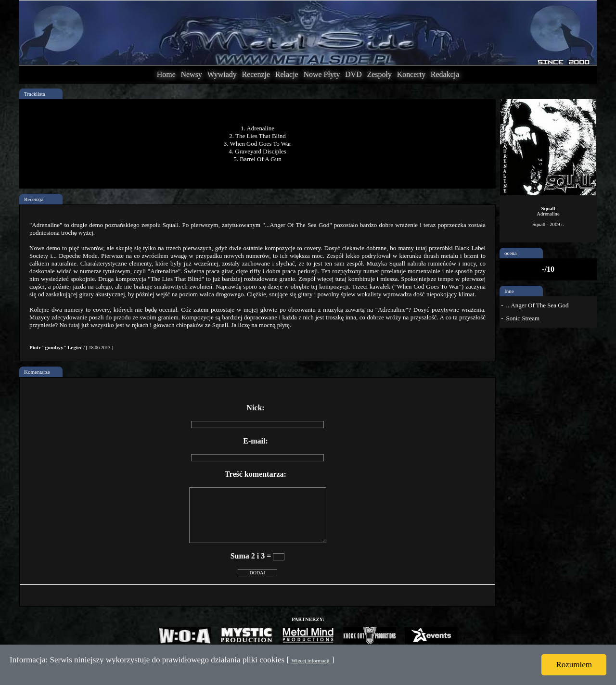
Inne (509, 291)
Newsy (191, 74)
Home (166, 74)
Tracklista (35, 94)
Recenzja (34, 199)
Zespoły (379, 74)
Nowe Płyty (321, 74)
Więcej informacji (310, 660)
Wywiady (222, 74)
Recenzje (256, 74)
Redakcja (445, 74)
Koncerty (411, 74)
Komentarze (37, 372)
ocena (511, 253)
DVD (353, 74)
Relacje (287, 74)
